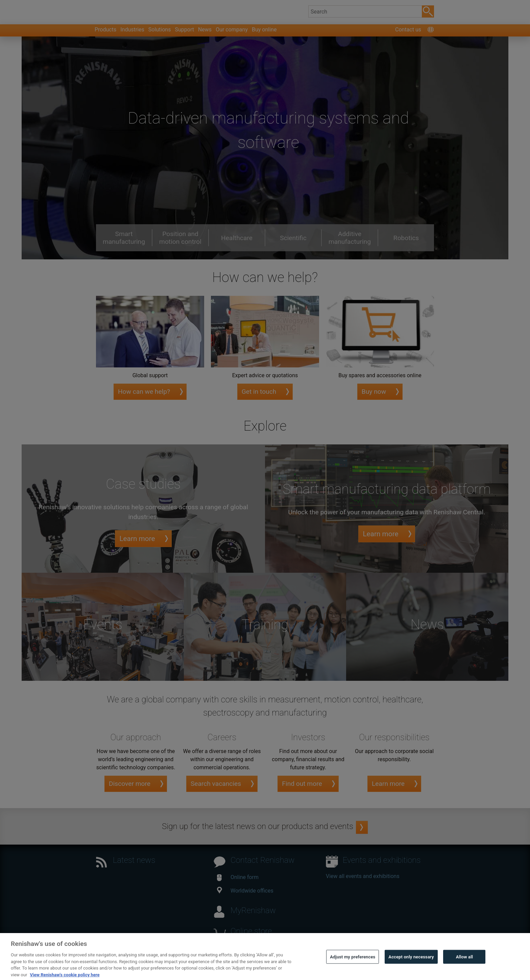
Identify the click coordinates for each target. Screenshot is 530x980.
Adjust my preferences (353, 969)
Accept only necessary (411, 969)
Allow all (465, 969)
